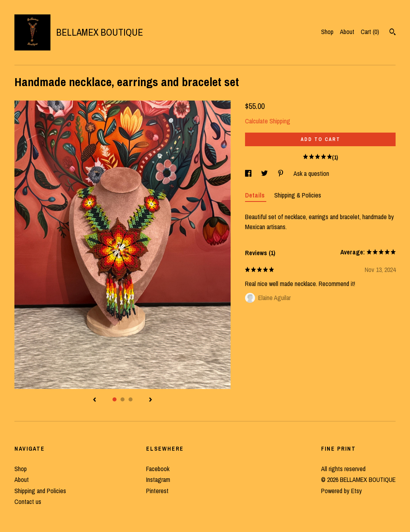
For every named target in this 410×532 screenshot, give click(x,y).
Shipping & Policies (298, 195)
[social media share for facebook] (249, 173)
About (347, 32)
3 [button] (131, 399)
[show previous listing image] (94, 400)
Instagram (158, 480)
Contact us (28, 502)
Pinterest (157, 491)
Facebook (158, 469)
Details (256, 195)
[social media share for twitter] (265, 173)
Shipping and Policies (40, 491)
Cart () (370, 32)
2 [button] (123, 399)
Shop (327, 32)
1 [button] (115, 399)
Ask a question (311, 173)
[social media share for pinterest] (281, 173)
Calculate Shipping (268, 121)
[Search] (393, 33)
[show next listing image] (151, 400)
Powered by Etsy (342, 491)
